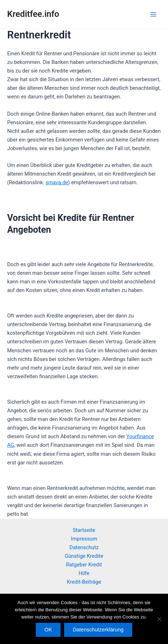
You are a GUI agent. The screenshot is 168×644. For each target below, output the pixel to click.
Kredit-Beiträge (84, 582)
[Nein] (159, 619)
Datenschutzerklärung (98, 630)
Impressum (84, 539)
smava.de (57, 182)
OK (48, 630)
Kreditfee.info (33, 14)
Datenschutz (84, 547)
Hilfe (84, 573)
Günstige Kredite (84, 556)
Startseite (84, 530)
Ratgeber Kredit (84, 565)
